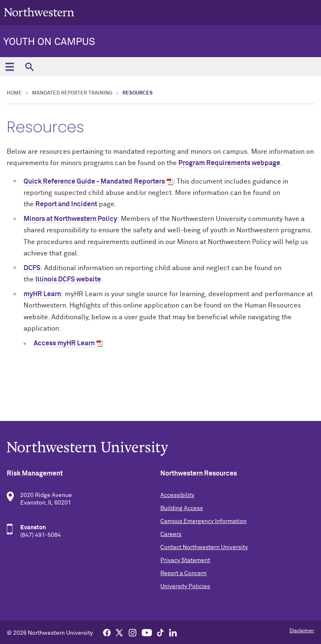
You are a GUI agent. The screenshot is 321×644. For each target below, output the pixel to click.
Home (14, 93)
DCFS (32, 268)
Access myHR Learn (64, 343)
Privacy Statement (185, 560)
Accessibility (177, 495)
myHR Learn (42, 294)
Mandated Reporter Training (72, 93)
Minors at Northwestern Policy (70, 219)
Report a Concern (183, 573)
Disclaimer (302, 631)
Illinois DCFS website (68, 279)
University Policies (185, 586)
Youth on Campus (49, 42)
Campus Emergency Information (203, 521)
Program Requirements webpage (229, 163)
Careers (171, 534)
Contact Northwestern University (204, 547)
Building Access (182, 508)
